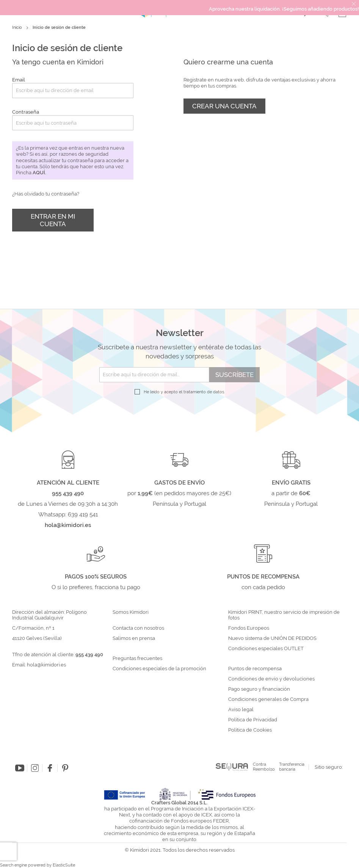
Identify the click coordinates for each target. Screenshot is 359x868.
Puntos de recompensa (255, 669)
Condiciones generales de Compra (268, 699)
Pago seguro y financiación (259, 689)
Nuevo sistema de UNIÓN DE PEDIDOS (272, 638)
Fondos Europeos (249, 628)
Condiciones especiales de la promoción (160, 669)
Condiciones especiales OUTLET (266, 649)
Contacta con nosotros (138, 628)
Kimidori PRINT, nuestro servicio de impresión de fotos (284, 615)
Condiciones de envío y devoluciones (271, 679)
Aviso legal (241, 710)
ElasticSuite (64, 865)
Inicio (18, 27)
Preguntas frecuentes (137, 658)
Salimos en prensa (134, 638)
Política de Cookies (250, 730)
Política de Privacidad (253, 720)
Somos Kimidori (131, 612)
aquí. (39, 173)
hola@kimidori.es (46, 665)
